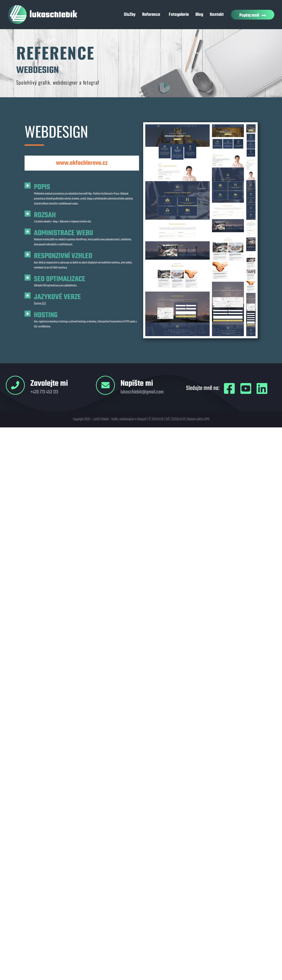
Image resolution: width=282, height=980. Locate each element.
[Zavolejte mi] (16, 385)
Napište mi (137, 384)
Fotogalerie (179, 15)
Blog (199, 15)
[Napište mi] (106, 385)
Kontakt (217, 15)
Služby (130, 15)
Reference (152, 15)
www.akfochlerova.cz (82, 163)
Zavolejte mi (50, 384)
